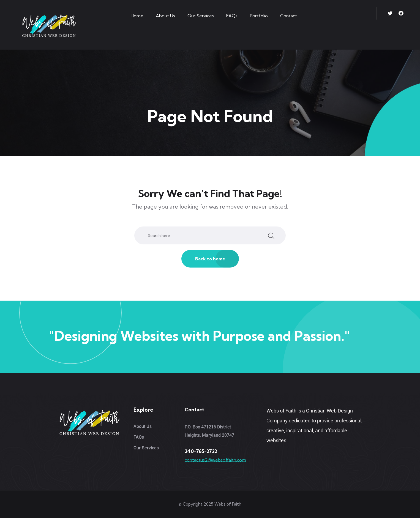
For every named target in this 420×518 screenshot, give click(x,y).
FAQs (232, 16)
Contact (289, 16)
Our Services (201, 16)
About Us (165, 16)
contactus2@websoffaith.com (215, 460)
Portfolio (259, 16)
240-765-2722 (201, 451)
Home (137, 16)
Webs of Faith (228, 504)
